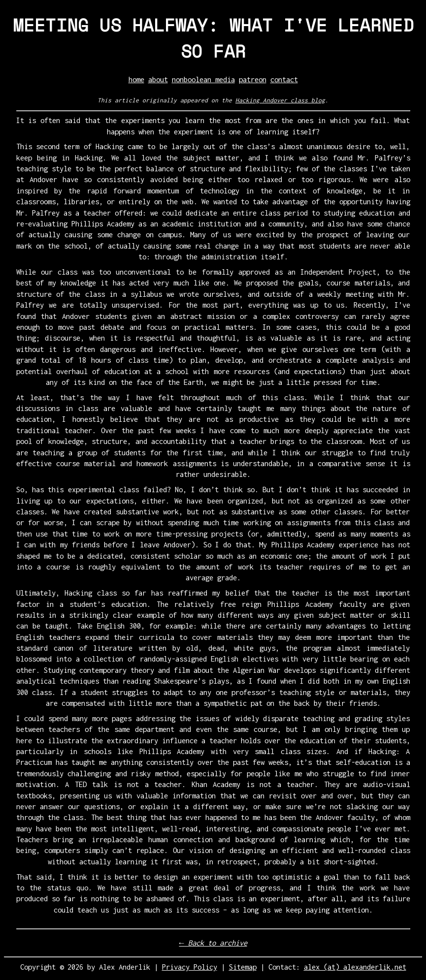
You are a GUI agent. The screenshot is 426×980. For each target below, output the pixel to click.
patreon (253, 79)
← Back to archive (213, 943)
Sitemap (243, 967)
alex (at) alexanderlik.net (355, 967)
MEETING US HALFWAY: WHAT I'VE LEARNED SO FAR (213, 38)
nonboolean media (203, 79)
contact (284, 79)
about (158, 79)
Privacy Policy (190, 967)
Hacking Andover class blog (280, 100)
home (136, 79)
